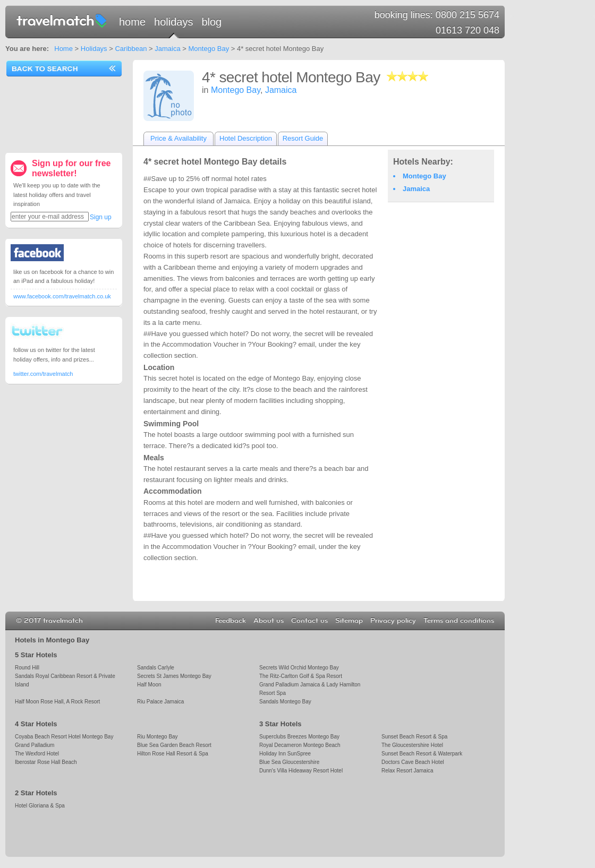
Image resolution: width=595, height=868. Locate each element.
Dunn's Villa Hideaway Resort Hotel (301, 771)
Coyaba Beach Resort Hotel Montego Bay (64, 737)
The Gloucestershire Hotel (412, 745)
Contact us (309, 621)
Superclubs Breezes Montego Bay (299, 737)
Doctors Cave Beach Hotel (413, 762)
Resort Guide (303, 138)
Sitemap (349, 621)
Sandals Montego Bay (285, 702)
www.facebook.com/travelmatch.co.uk (62, 296)
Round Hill (27, 668)
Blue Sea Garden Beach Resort (174, 745)
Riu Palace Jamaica (160, 702)
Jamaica (167, 49)
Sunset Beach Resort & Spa (414, 737)
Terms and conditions (459, 621)
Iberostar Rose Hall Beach (46, 762)
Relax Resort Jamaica (407, 771)
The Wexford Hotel (37, 754)
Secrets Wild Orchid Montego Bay (299, 668)
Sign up (101, 217)
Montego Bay (209, 49)
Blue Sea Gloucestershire (289, 762)
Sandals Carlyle (156, 668)
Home (132, 22)
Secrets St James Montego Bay (174, 676)
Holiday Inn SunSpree (285, 754)
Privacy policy (393, 621)
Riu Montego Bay (158, 737)
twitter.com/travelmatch (43, 374)
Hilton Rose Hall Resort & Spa (173, 754)
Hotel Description (246, 138)
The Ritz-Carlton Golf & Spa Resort (301, 676)
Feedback (231, 621)
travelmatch (62, 20)
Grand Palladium (35, 745)
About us (269, 621)
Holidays (173, 22)
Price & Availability (178, 138)
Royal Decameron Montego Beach (300, 745)
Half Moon (149, 685)
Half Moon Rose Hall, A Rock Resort (57, 702)
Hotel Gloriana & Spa (40, 806)
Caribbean (131, 49)
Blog (211, 22)
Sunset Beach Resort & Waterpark (422, 754)
